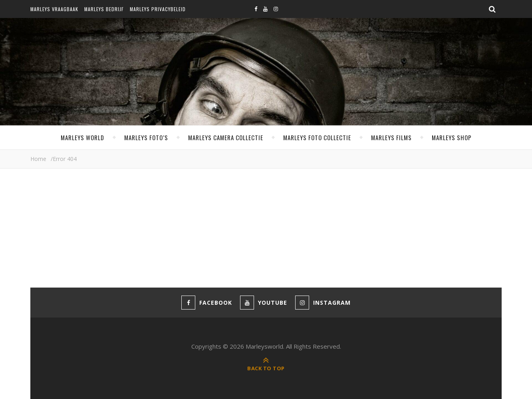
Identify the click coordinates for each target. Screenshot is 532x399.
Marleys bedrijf (104, 9)
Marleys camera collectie (226, 137)
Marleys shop (452, 137)
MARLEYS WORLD (82, 137)
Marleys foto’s (146, 137)
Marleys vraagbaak (54, 9)
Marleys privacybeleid (158, 9)
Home (38, 159)
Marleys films (391, 137)
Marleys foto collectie (317, 137)
